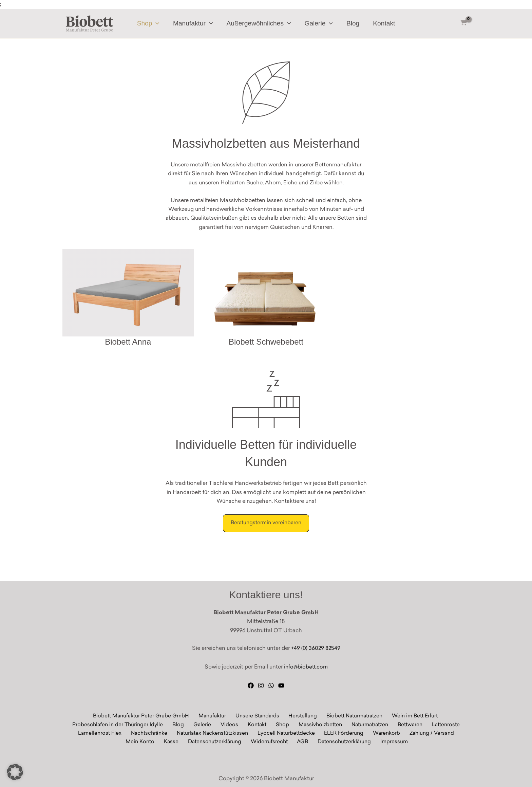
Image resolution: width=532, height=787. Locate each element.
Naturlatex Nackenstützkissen (215, 733)
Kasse (177, 742)
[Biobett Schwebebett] (266, 299)
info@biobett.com (306, 665)
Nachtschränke (153, 733)
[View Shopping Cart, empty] (463, 24)
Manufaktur (215, 715)
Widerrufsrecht (270, 742)
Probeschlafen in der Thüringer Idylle (130, 724)
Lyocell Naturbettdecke (288, 733)
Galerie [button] (318, 24)
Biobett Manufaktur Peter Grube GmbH (145, 715)
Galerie (208, 724)
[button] (157, 24)
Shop (279, 724)
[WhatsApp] (271, 684)
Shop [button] (150, 24)
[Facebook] (251, 684)
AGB (301, 742)
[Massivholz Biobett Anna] (128, 299)
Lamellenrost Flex (105, 733)
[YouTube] (281, 684)
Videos (232, 724)
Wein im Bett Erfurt (411, 715)
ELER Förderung (343, 733)
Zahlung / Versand (426, 733)
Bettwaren (401, 724)
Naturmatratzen (362, 724)
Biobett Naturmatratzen (351, 715)
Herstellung (301, 715)
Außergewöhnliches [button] (259, 24)
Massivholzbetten (314, 724)
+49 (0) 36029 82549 (316, 647)
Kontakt (383, 24)
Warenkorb (383, 733)
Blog (352, 24)
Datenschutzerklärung (218, 742)
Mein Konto (148, 742)
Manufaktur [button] (194, 24)
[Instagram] (261, 684)
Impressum (388, 742)
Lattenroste (434, 724)
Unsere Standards (258, 715)
